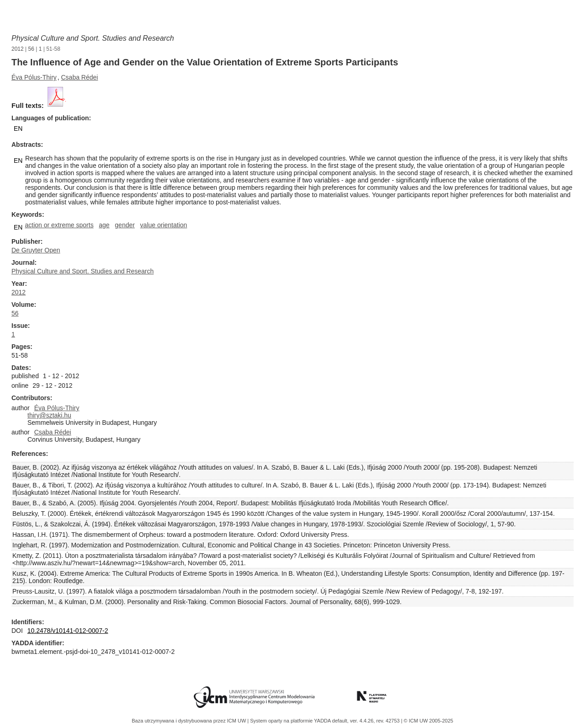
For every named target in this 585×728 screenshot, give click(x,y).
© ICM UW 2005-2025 (428, 721)
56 (31, 49)
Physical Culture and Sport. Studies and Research (93, 38)
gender (125, 225)
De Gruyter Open (36, 250)
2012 (18, 49)
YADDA (323, 721)
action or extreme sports (59, 225)
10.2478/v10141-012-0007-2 (68, 631)
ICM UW (237, 721)
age (104, 225)
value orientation (164, 225)
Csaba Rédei (79, 77)
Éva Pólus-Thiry (34, 77)
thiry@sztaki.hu (49, 415)
